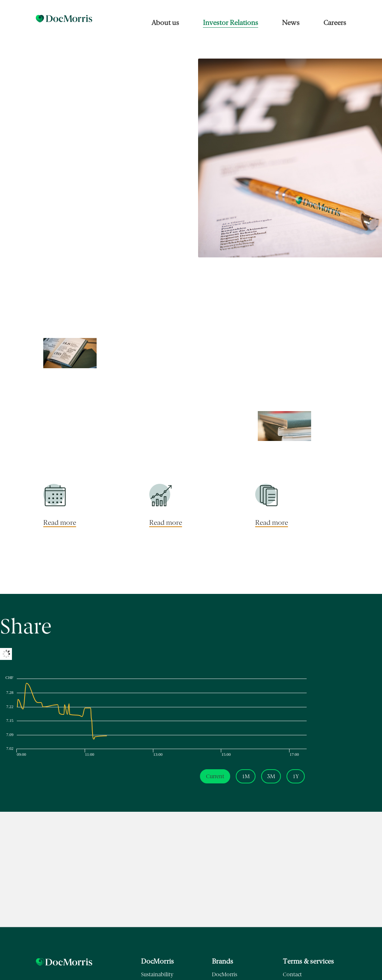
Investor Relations (231, 23)
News (291, 23)
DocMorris (225, 975)
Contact (292, 975)
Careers (335, 23)
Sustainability (157, 975)
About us (165, 23)
